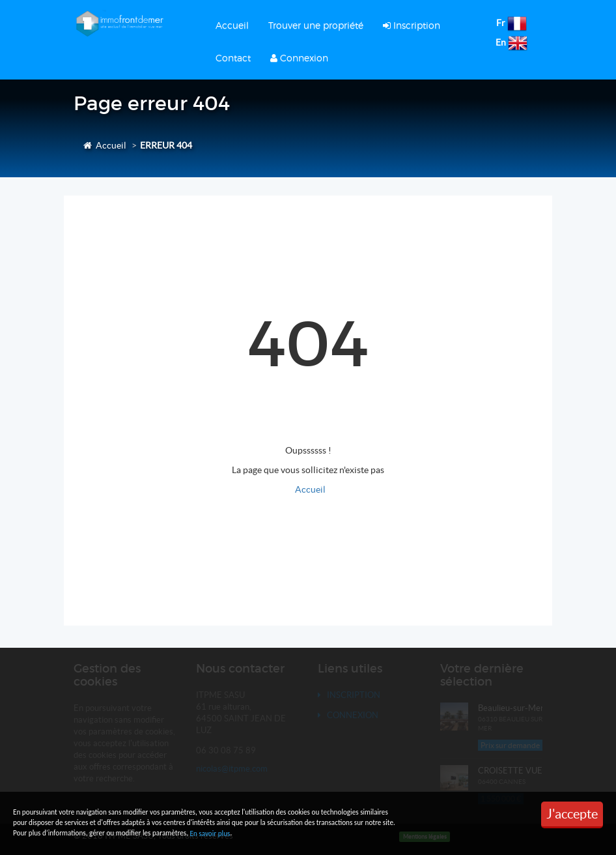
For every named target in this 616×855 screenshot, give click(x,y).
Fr (501, 23)
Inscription (412, 25)
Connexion (299, 58)
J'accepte (572, 814)
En (501, 42)
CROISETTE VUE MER (520, 771)
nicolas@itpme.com (232, 769)
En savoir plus (210, 833)
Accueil (232, 25)
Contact (233, 58)
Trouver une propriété (316, 25)
